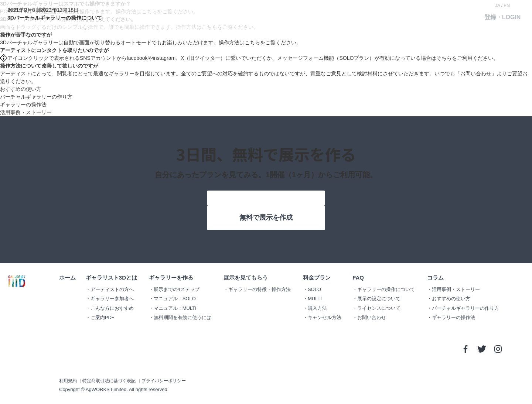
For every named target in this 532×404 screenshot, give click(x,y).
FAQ (358, 278)
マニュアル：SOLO (175, 299)
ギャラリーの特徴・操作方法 (260, 289)
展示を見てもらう (246, 278)
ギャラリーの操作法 (23, 105)
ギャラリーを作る (171, 278)
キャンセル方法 (325, 317)
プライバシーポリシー (164, 381)
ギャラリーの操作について (386, 289)
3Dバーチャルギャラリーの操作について (55, 18)
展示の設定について (379, 299)
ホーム (67, 278)
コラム (435, 278)
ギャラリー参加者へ (112, 299)
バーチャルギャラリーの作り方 (36, 97)
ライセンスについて (379, 308)
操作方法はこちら (239, 42)
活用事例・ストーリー (26, 112)
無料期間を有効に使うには (183, 317)
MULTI (315, 299)
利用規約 (68, 381)
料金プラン (317, 278)
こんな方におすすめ (112, 308)
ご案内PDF (103, 317)
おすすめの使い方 (21, 89)
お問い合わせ (476, 73)
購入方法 (317, 308)
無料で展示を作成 (266, 218)
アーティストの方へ (112, 289)
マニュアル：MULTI (175, 308)
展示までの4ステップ (177, 289)
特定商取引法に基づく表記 (109, 381)
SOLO (314, 289)
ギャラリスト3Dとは (111, 278)
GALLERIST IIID (17, 281)
